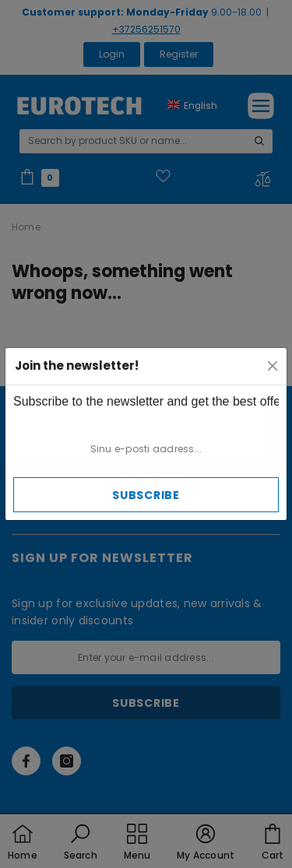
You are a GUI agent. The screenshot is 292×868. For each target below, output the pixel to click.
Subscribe (146, 495)
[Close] (273, 366)
